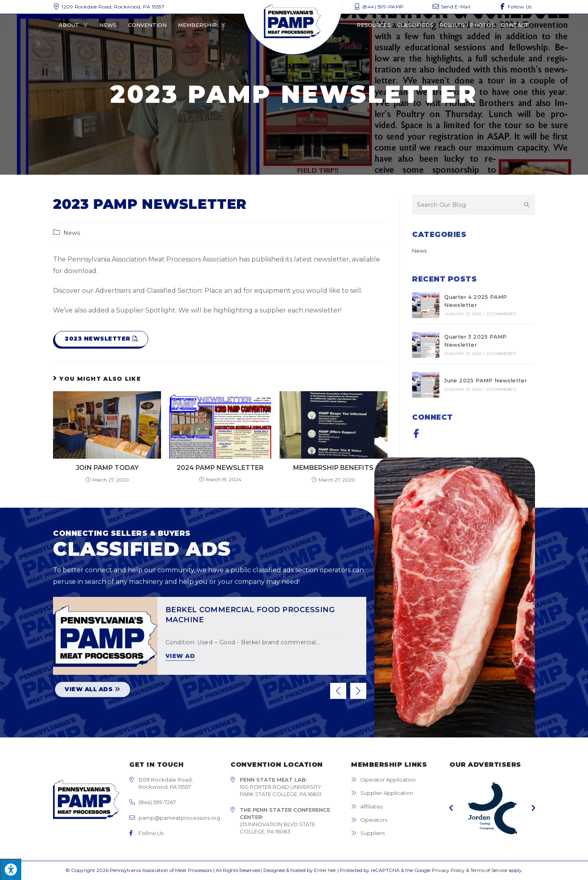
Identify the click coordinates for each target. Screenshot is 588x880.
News (108, 25)
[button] (101, 339)
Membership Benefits (333, 468)
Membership (202, 25)
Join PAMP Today (107, 468)
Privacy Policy (448, 870)
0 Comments (501, 314)
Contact (515, 25)
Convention (147, 25)
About (73, 25)
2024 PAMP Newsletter (220, 468)
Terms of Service (489, 870)
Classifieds (415, 25)
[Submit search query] (527, 205)
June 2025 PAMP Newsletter (486, 380)
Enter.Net (325, 870)
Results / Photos (467, 25)
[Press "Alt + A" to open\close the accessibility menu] (11, 869)
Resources (374, 25)
